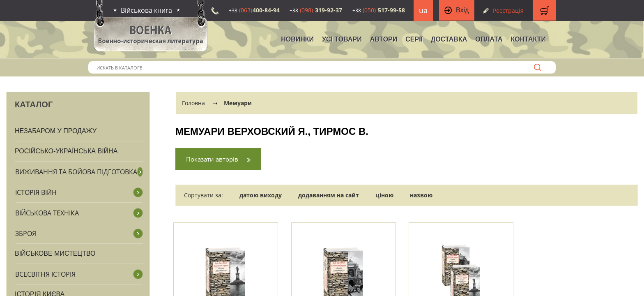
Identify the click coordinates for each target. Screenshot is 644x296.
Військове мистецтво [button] (55, 253)
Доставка (449, 39)
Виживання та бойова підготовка (76, 172)
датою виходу (261, 195)
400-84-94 (254, 10)
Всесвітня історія (45, 274)
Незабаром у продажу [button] (56, 131)
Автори (384, 39)
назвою (421, 195)
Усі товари (342, 39)
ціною (384, 195)
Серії (414, 39)
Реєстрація (508, 10)
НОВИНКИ (297, 39)
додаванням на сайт (329, 195)
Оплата (489, 39)
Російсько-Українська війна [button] (66, 151)
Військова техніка (47, 213)
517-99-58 (379, 10)
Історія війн (36, 192)
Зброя (26, 234)
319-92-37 (316, 10)
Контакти (528, 39)
